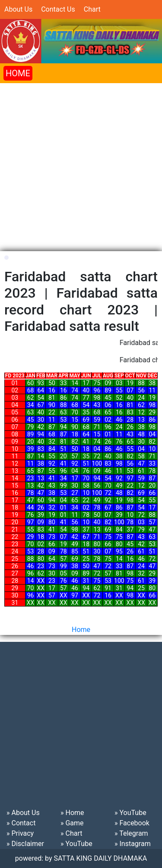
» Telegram (131, 833)
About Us (18, 9)
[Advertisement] (81, 164)
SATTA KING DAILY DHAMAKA (101, 858)
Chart (92, 9)
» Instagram (133, 844)
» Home (72, 813)
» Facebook (132, 823)
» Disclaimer (25, 844)
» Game (72, 823)
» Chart (71, 833)
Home (81, 630)
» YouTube (76, 844)
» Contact (21, 823)
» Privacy (20, 833)
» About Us (23, 813)
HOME (18, 73)
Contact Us (58, 9)
